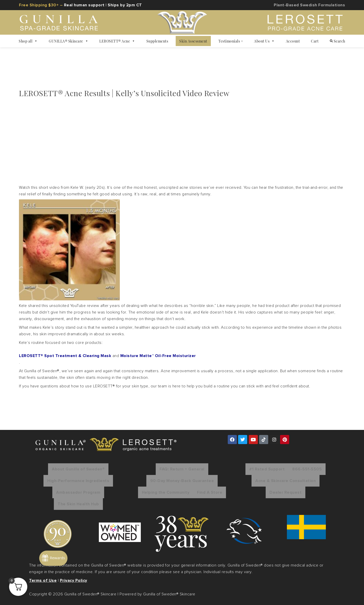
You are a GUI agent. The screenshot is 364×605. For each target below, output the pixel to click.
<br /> (90, 140)
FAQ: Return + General (182, 469)
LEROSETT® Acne (117, 41)
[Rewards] (67, 547)
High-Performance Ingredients (78, 481)
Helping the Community (166, 492)
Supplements (157, 41)
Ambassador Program (78, 492)
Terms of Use (43, 580)
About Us (264, 41)
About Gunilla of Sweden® (78, 469)
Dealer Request (286, 492)
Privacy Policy (74, 580)
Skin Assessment (193, 41)
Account (293, 41)
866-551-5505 (307, 469)
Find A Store (210, 492)
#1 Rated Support (267, 469)
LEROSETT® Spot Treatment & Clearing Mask (65, 356)
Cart (315, 41)
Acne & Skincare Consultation (286, 481)
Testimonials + (231, 41)
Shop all (28, 41)
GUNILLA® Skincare (69, 41)
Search (338, 41)
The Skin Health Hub (78, 504)
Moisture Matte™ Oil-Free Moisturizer (158, 356)
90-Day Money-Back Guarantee (182, 481)
